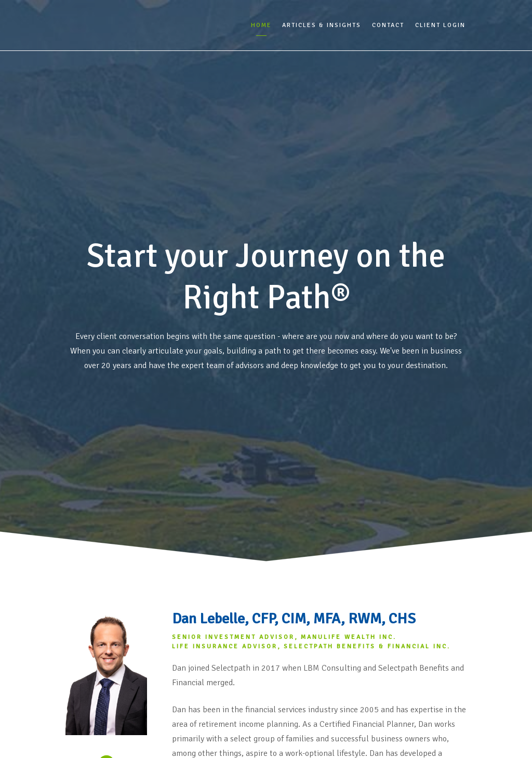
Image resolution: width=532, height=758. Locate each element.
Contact (388, 25)
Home (261, 25)
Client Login (440, 25)
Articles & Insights (322, 25)
